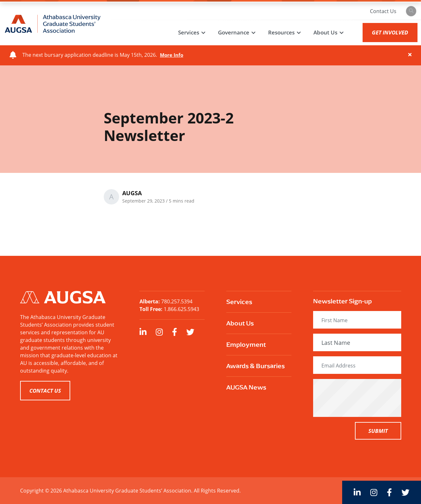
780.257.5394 (177, 301)
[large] (143, 332)
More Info (172, 55)
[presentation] (368, 398)
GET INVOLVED (389, 32)
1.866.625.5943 (181, 309)
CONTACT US (45, 391)
